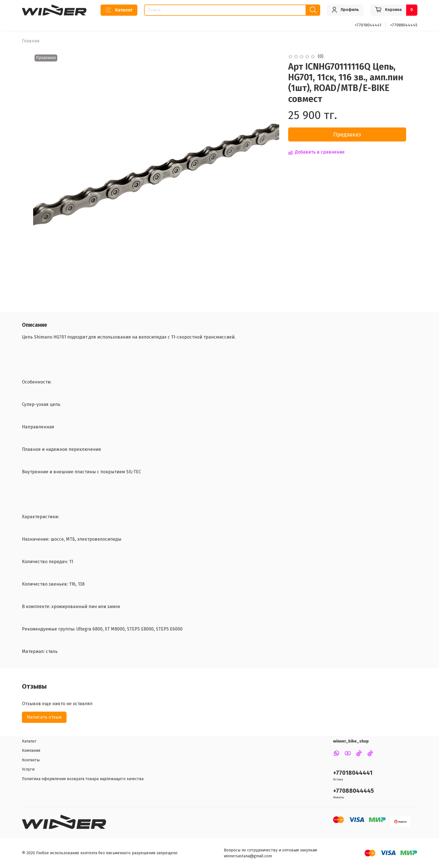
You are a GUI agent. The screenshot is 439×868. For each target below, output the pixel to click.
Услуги (28, 769)
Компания (31, 751)
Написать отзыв (44, 717)
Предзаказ (347, 134)
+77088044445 (404, 25)
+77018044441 (368, 25)
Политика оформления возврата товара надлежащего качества (83, 779)
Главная (31, 41)
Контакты (31, 760)
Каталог (119, 10)
